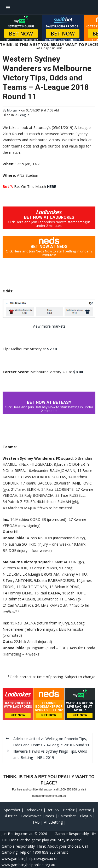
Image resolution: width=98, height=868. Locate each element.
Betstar (85, 810)
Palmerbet (67, 816)
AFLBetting (53, 822)
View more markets (49, 326)
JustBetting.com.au (18, 834)
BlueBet (10, 816)
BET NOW (21, 34)
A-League (22, 115)
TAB (36, 822)
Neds (50, 816)
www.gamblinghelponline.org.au (28, 865)
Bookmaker (31, 816)
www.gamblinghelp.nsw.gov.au (27, 858)
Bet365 (53, 810)
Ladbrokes (33, 810)
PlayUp (86, 816)
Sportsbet (12, 810)
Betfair (69, 810)
